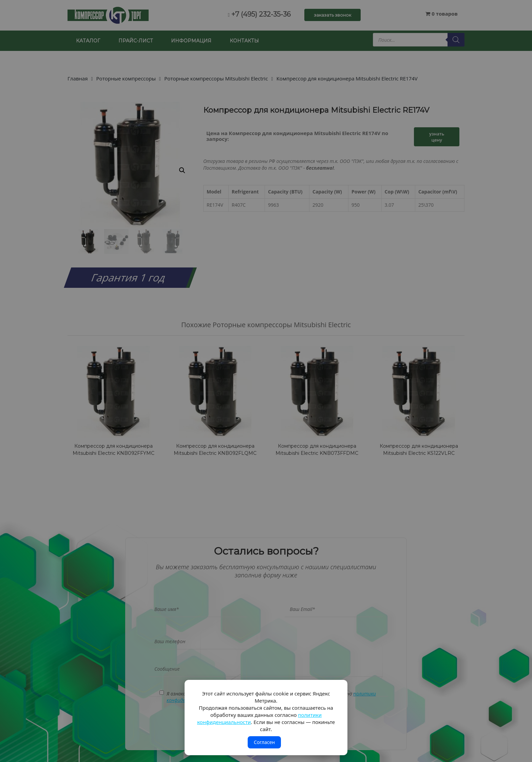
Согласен (264, 742)
